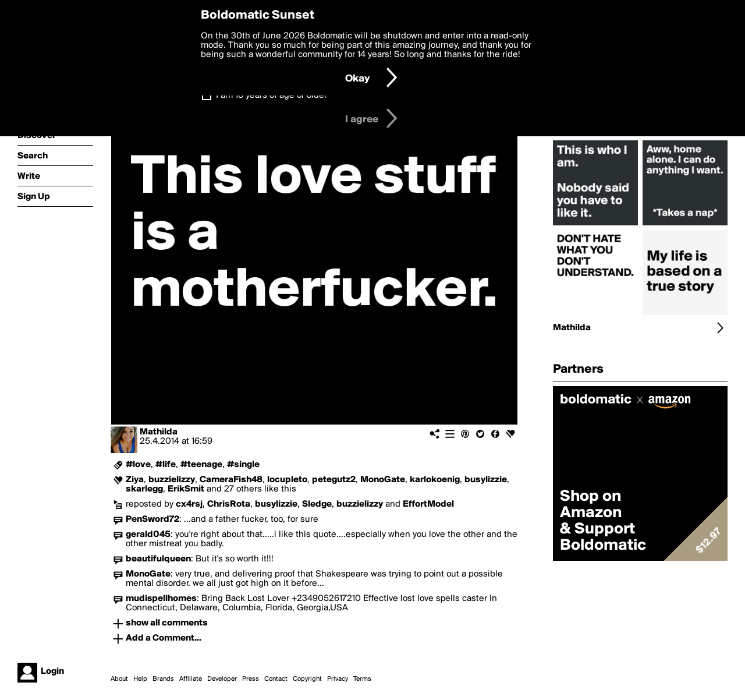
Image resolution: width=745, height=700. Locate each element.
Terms (362, 679)
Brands (163, 679)
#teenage (201, 465)
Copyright (307, 679)
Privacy (338, 679)
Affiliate (191, 679)
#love (138, 465)
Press (251, 679)
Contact (276, 679)
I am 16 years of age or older (272, 96)
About (119, 679)
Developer (222, 679)
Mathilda (159, 432)
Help (140, 679)
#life (166, 465)
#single (243, 465)
